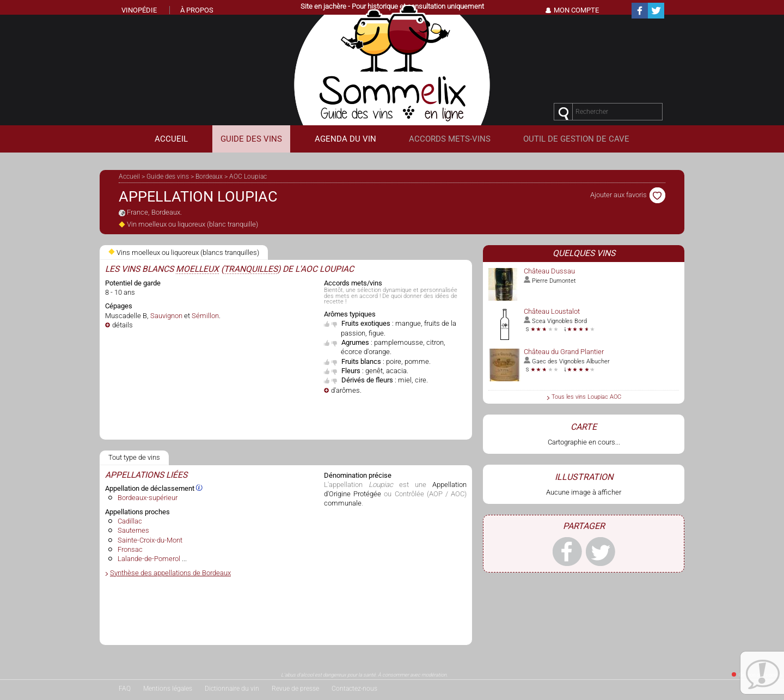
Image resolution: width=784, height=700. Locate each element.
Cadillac (130, 521)
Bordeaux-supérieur (148, 498)
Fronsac (130, 549)
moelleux (197, 269)
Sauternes (133, 530)
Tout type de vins (134, 457)
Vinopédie (139, 10)
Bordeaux (209, 176)
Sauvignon (166, 316)
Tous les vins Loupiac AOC (586, 397)
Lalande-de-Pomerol (149, 559)
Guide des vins (168, 176)
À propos (197, 10)
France (137, 212)
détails (122, 325)
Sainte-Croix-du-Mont (150, 540)
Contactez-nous (354, 689)
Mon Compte (576, 10)
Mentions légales (168, 689)
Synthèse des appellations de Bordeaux (170, 573)
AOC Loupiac (248, 176)
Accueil (129, 176)
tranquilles (251, 269)
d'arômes (345, 390)
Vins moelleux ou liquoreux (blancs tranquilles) (184, 252)
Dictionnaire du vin (232, 689)
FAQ (125, 689)
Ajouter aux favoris (628, 195)
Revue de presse (295, 689)
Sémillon (205, 316)
